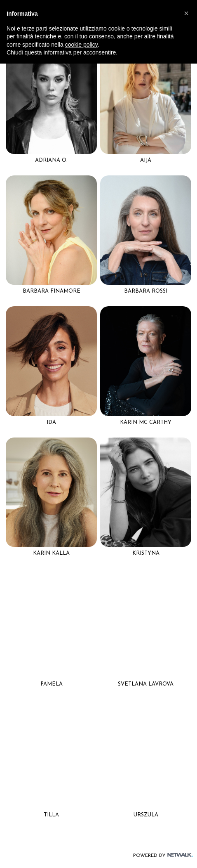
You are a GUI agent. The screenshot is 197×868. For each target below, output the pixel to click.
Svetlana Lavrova (146, 684)
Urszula (146, 815)
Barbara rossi (146, 291)
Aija (146, 160)
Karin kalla (51, 553)
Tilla (51, 815)
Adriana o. (51, 160)
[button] (186, 13)
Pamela (52, 684)
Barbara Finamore (52, 291)
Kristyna (146, 553)
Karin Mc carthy (146, 422)
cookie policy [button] (81, 45)
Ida (51, 422)
